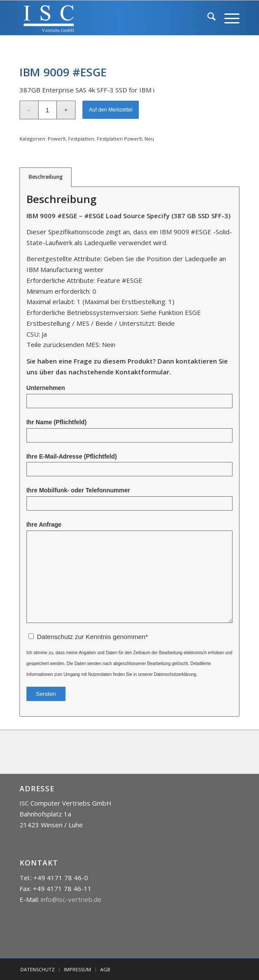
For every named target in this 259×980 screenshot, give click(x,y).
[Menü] (228, 18)
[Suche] (207, 18)
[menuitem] (207, 18)
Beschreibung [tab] (46, 177)
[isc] (108, 18)
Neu (149, 139)
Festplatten (81, 139)
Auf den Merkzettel (111, 110)
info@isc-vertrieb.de (71, 899)
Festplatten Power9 (119, 139)
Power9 (57, 139)
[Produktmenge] (48, 110)
